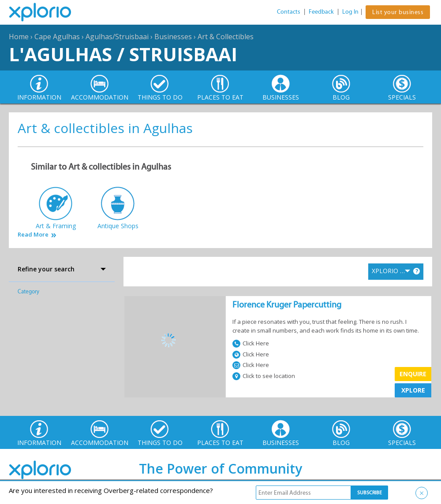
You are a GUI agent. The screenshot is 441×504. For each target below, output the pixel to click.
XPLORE (413, 390)
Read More (33, 235)
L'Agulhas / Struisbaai (123, 54)
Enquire (413, 374)
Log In (350, 12)
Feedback (321, 12)
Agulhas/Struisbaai (117, 37)
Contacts (289, 12)
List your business (398, 12)
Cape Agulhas (57, 37)
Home (19, 37)
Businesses (173, 37)
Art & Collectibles (226, 37)
